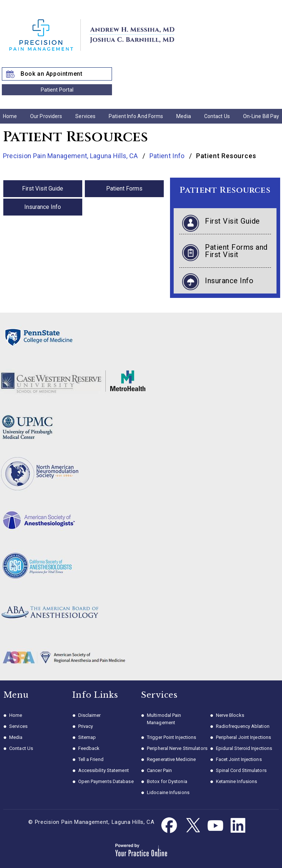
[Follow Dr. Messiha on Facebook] (170, 826)
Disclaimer (90, 715)
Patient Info (168, 156)
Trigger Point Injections (171, 737)
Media (184, 116)
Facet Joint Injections (239, 759)
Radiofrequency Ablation (243, 726)
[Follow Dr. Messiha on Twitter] (192, 826)
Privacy (86, 726)
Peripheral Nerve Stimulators (177, 748)
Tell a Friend (91, 759)
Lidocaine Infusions (168, 792)
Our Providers (46, 116)
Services (85, 116)
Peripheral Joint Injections (244, 737)
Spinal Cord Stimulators (241, 770)
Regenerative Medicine (171, 759)
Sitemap (87, 737)
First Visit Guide (43, 188)
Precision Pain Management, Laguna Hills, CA (71, 156)
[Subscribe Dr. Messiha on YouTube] (215, 826)
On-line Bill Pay (261, 116)
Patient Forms (124, 188)
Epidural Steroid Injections (244, 748)
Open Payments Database (106, 781)
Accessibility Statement (104, 770)
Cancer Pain (159, 770)
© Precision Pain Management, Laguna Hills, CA (91, 822)
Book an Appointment (51, 74)
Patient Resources (225, 190)
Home (10, 116)
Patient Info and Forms (136, 116)
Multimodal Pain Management (164, 719)
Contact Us (217, 116)
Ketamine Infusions (237, 781)
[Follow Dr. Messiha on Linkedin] (238, 826)
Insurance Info (43, 207)
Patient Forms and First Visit (236, 251)
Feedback (89, 748)
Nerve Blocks (230, 715)
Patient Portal (57, 90)
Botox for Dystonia (167, 781)
